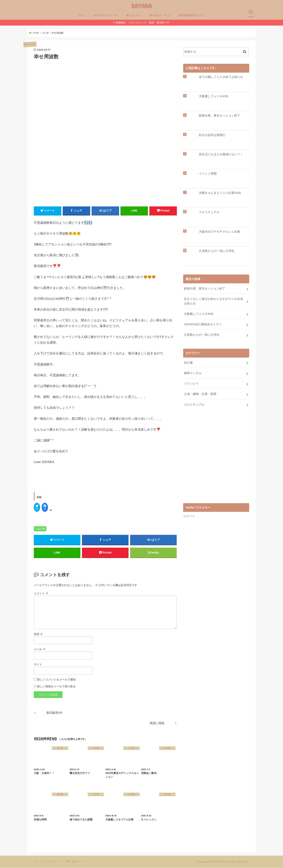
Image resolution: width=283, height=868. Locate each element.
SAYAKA (142, 6)
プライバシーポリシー (47, 862)
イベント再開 (208, 174)
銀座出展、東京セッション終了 (220, 116)
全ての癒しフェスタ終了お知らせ (221, 77)
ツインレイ (191, 383)
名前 (38, 634)
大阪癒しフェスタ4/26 (214, 96)
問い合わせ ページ (160, 15)
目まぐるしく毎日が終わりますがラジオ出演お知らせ (213, 301)
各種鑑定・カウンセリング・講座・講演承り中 (143, 23)
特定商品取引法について (191, 15)
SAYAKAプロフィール (106, 15)
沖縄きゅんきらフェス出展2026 (220, 193)
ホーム (82, 15)
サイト (38, 665)
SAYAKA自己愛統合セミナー (203, 324)
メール (40, 649)
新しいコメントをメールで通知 (56, 680)
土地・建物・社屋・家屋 (200, 393)
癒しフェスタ (135, 15)
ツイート (189, 515)
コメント (41, 594)
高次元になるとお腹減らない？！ (221, 154)
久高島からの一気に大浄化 (217, 251)
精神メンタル (193, 373)
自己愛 (41, 529)
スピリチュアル (209, 212)
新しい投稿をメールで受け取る (56, 687)
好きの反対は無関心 (212, 135)
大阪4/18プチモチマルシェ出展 (219, 232)
